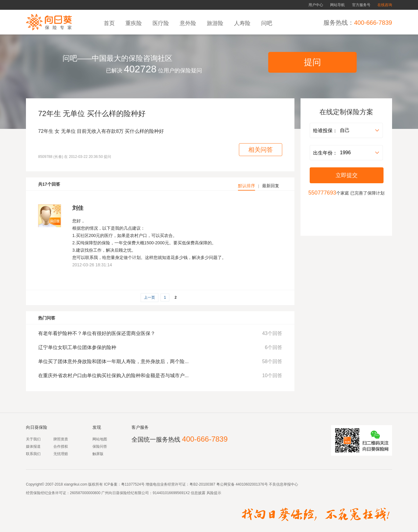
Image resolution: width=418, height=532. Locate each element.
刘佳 (78, 208)
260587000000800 (85, 493)
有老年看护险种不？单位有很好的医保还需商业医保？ (97, 333)
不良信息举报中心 (283, 484)
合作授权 (61, 446)
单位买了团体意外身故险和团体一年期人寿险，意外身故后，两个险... (113, 361)
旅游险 (216, 23)
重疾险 (134, 23)
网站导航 (337, 5)
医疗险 (162, 23)
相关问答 (261, 150)
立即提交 (347, 175)
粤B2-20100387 (202, 484)
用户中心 (316, 5)
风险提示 (213, 493)
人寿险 (243, 23)
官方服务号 (361, 5)
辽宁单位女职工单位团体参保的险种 (77, 347)
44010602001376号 (252, 484)
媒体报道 (33, 446)
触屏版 (98, 454)
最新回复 (271, 186)
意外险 (189, 23)
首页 (110, 23)
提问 (312, 62)
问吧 (267, 23)
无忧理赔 (61, 454)
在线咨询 (385, 5)
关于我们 (33, 439)
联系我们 (33, 454)
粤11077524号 (133, 484)
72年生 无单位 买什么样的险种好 (92, 113)
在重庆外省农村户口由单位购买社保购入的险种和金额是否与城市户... (113, 375)
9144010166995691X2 (171, 493)
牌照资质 (61, 439)
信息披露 (198, 493)
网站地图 (100, 439)
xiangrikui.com (76, 484)
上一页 (150, 297)
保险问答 (100, 446)
